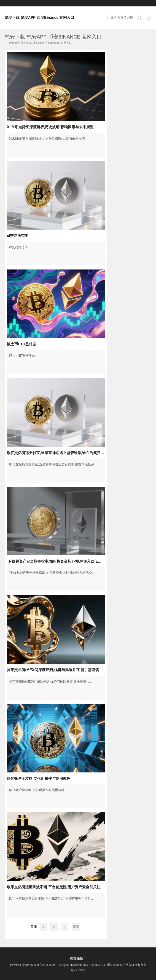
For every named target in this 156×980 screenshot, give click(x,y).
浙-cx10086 (78, 970)
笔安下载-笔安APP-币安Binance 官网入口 (39, 18)
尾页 (76, 927)
